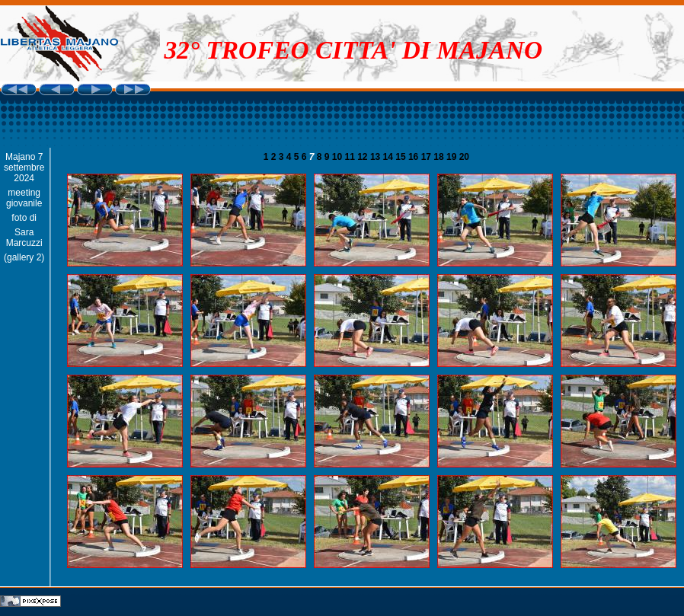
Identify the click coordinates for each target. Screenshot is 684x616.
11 (352, 157)
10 (339, 157)
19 (453, 157)
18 (440, 157)
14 (390, 157)
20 (464, 157)
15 (402, 157)
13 (377, 157)
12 (364, 157)
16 (415, 157)
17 (428, 157)
